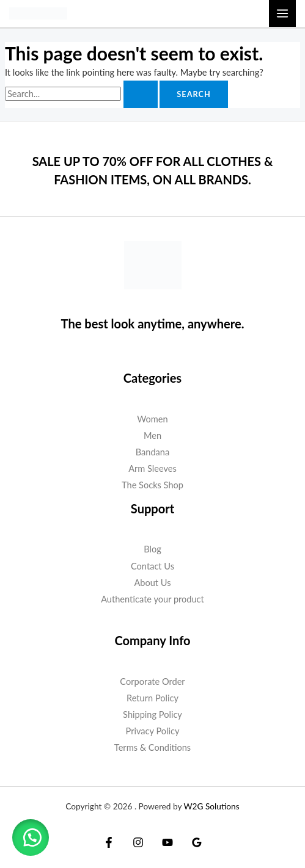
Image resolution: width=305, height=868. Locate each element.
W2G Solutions (211, 806)
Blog (152, 549)
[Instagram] (138, 842)
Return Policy (152, 698)
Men (152, 436)
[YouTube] (167, 842)
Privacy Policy (153, 731)
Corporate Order (152, 682)
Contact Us (152, 566)
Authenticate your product (152, 599)
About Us (152, 583)
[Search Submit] (141, 94)
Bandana (152, 452)
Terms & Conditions (152, 747)
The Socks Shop (152, 485)
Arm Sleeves (152, 468)
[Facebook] (109, 842)
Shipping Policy (152, 714)
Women (152, 419)
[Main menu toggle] (282, 13)
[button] (31, 837)
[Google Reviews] (197, 842)
